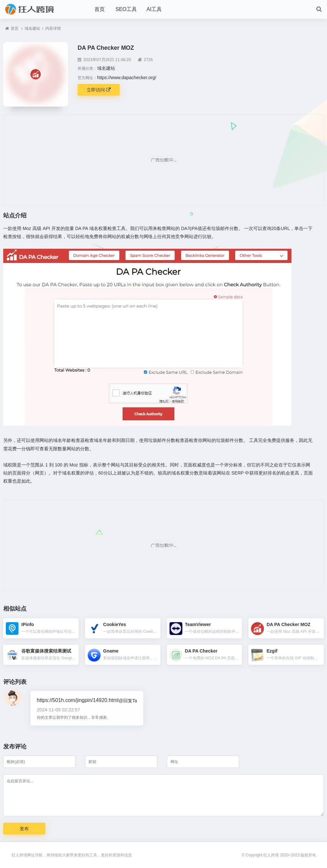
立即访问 (99, 90)
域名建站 (32, 28)
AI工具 (154, 9)
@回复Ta (128, 701)
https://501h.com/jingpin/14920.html (78, 700)
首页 (100, 9)
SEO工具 (126, 9)
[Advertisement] (163, 160)
